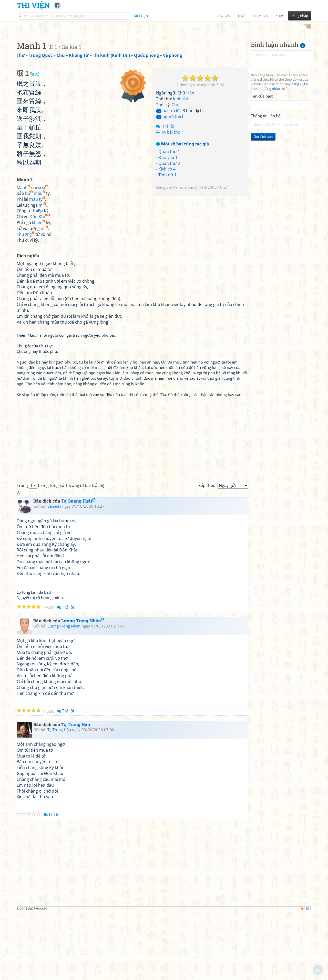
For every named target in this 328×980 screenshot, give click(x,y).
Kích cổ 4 (167, 308)
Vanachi (180, 326)
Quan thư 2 (169, 302)
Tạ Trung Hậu (76, 791)
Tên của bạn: (262, 163)
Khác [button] (280, 16)
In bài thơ (171, 271)
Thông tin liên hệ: (266, 183)
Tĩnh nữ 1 (167, 314)
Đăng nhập (300, 16)
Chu (176, 243)
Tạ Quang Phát (78, 568)
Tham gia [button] (260, 16)
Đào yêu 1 (168, 296)
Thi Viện (33, 5)
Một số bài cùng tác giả (183, 283)
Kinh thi (180, 238)
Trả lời (168, 265)
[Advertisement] (164, 60)
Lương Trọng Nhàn (83, 688)
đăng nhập (272, 156)
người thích (170, 255)
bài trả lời (168, 249)
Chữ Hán (186, 232)
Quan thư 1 (169, 290)
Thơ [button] (241, 16)
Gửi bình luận (263, 204)
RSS (306, 976)
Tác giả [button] (224, 16)
